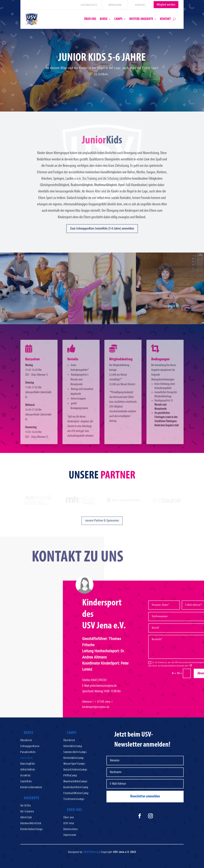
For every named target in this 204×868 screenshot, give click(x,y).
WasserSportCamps (74, 764)
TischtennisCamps (74, 799)
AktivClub (26, 818)
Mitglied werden (166, 5)
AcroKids (25, 776)
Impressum (70, 835)
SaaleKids (26, 782)
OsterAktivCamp (73, 746)
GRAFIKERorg (91, 852)
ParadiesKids (28, 752)
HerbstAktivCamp (74, 758)
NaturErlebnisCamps (75, 770)
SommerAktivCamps (75, 752)
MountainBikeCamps (75, 782)
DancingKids (28, 764)
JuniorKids (27, 758)
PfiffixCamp (70, 776)
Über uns (69, 818)
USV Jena (69, 823)
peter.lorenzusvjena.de (126, 686)
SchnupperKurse (30, 746)
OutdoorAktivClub (31, 823)
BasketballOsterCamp (76, 787)
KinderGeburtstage (32, 829)
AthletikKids (28, 770)
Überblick (26, 740)
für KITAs (26, 806)
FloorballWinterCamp (76, 793)
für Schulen (27, 812)
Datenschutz (71, 829)
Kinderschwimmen (31, 787)
